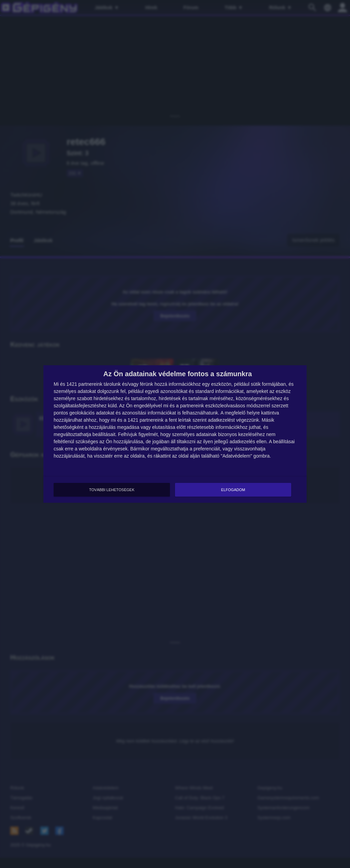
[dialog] (175, 434)
